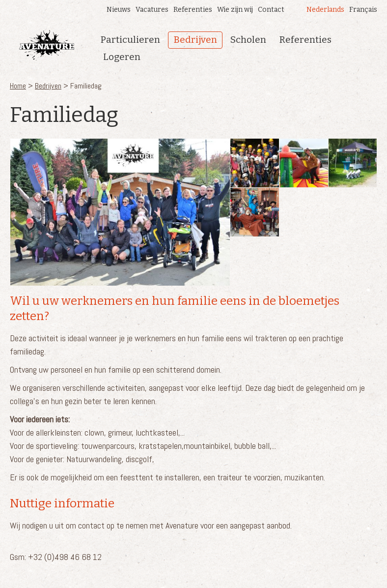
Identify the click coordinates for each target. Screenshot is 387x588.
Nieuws (119, 10)
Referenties (193, 10)
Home (18, 86)
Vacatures (152, 10)
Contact (271, 10)
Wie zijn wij (235, 10)
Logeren (122, 57)
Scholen (248, 40)
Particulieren (130, 40)
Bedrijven (195, 40)
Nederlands (325, 10)
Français (363, 10)
